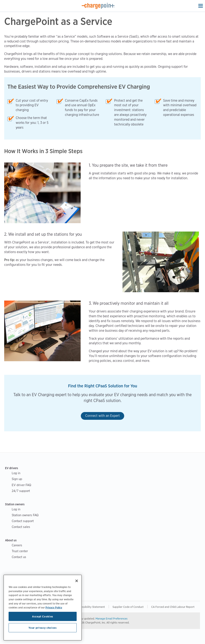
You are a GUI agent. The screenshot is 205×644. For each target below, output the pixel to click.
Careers (17, 545)
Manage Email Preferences (112, 618)
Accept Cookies (43, 616)
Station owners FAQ (25, 515)
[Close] (77, 581)
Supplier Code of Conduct (128, 607)
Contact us (19, 557)
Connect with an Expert (102, 416)
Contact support (23, 521)
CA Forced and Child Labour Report (173, 607)
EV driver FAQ (21, 485)
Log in (16, 473)
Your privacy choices (43, 628)
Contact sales (21, 527)
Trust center (20, 551)
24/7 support (21, 491)
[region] (43, 608)
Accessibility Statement (91, 607)
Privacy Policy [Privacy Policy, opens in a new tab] (54, 607)
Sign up (17, 479)
